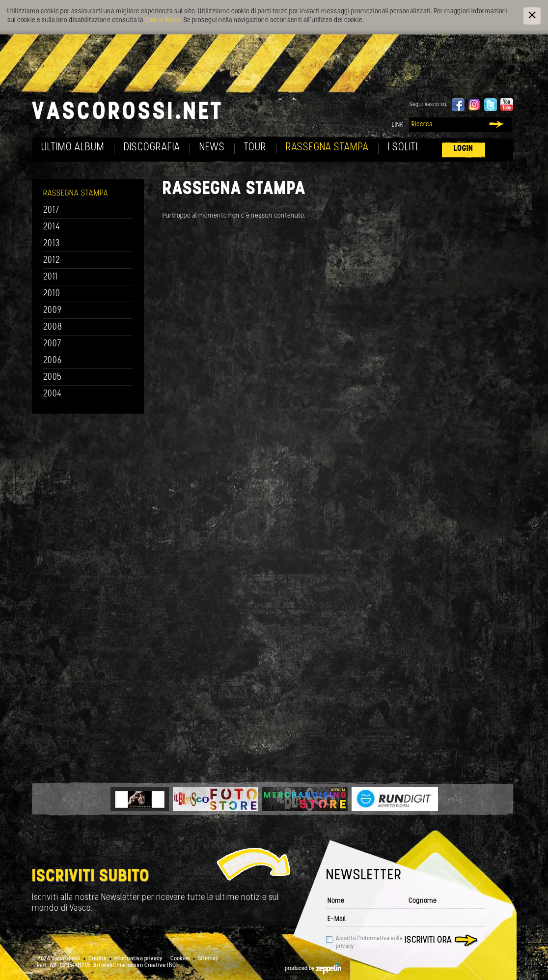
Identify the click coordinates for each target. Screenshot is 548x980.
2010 (52, 294)
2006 (53, 361)
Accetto (369, 943)
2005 (53, 378)
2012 (52, 261)
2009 (53, 311)
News (212, 148)
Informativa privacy (138, 959)
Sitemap (208, 959)
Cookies (180, 959)
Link (398, 125)
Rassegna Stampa (327, 148)
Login (464, 149)
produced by (313, 969)
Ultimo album (73, 148)
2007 (52, 344)
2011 (51, 277)
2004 (53, 394)
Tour (255, 148)
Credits (97, 959)
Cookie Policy (163, 20)
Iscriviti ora (428, 940)
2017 (51, 210)
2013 (52, 244)
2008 (53, 327)
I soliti (403, 148)
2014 (52, 227)
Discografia (152, 148)
